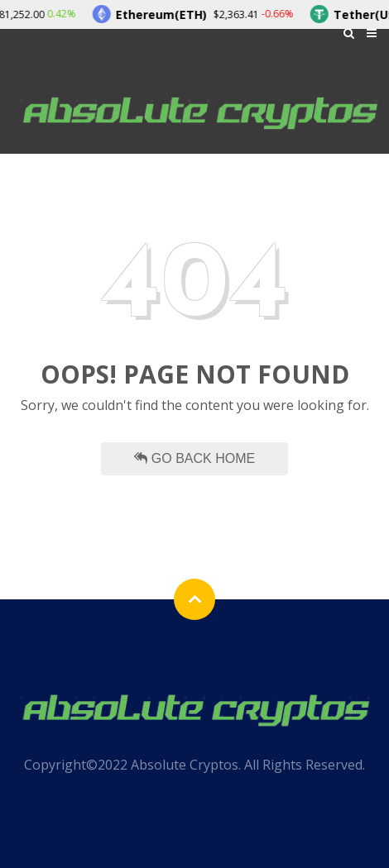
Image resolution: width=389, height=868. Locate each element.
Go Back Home (194, 458)
